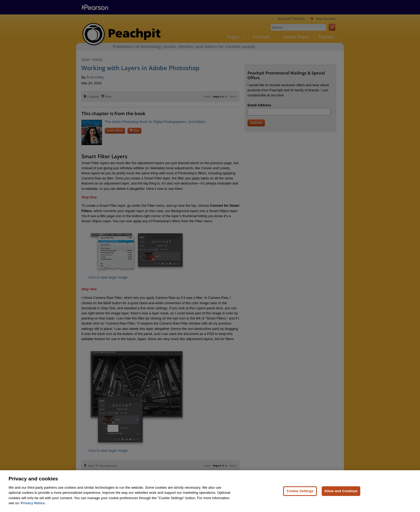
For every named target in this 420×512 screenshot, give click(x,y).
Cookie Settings (300, 491)
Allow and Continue (341, 491)
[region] (210, 491)
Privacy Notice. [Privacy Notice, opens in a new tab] (33, 503)
